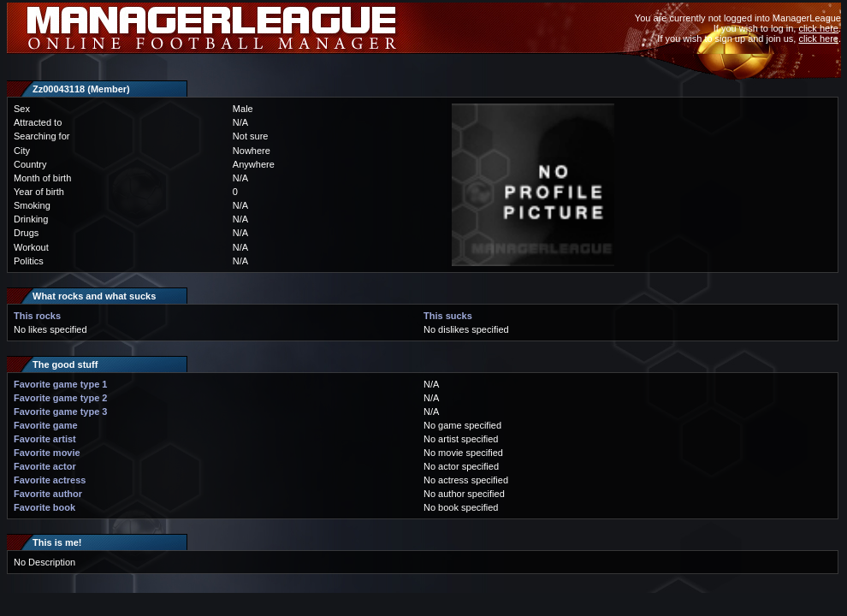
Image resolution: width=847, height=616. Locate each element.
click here (818, 28)
